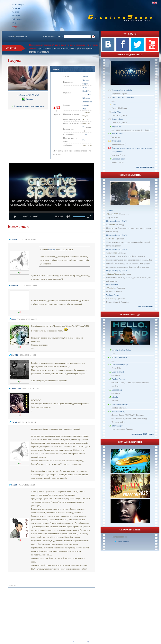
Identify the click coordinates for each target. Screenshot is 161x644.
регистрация (22, 37)
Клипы (15, 12)
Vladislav (111, 288)
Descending (117, 390)
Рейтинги (17, 19)
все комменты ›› (146, 306)
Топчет (109, 210)
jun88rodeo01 (123, 541)
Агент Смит (117, 133)
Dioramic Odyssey (120, 365)
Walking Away (112, 295)
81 (84, 140)
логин (11, 37)
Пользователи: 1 (120, 537)
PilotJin (52, 250)
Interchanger (117, 426)
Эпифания (116, 141)
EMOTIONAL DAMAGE (123, 97)
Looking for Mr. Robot (121, 350)
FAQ (14, 23)
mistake (115, 397)
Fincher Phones (118, 379)
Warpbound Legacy (120, 404)
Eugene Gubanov (115, 274)
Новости (16, 8)
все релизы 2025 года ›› (143, 434)
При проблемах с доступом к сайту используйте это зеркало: (65, 48)
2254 (85, 134)
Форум (16, 27)
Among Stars (117, 119)
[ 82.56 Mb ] (28, 95)
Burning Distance (119, 357)
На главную (18, 4)
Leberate (111, 225)
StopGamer (116, 126)
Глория (55, 69)
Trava (114, 105)
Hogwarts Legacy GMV (122, 90)
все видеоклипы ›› (145, 167)
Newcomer (112, 253)
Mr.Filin (111, 239)
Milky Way (116, 112)
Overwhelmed (112, 284)
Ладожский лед (118, 411)
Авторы (16, 16)
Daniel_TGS (113, 214)
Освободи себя (118, 159)
